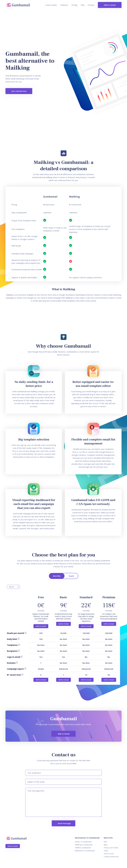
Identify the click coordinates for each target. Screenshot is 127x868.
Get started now (19, 91)
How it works (51, 5)
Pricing (74, 5)
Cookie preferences (111, 857)
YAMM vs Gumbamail (83, 848)
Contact (91, 5)
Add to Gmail (110, 5)
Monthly (57, 576)
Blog (105, 845)
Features (64, 5)
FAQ (83, 5)
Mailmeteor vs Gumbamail (85, 851)
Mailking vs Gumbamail (84, 845)
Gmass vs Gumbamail (83, 842)
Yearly (71, 576)
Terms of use (109, 854)
